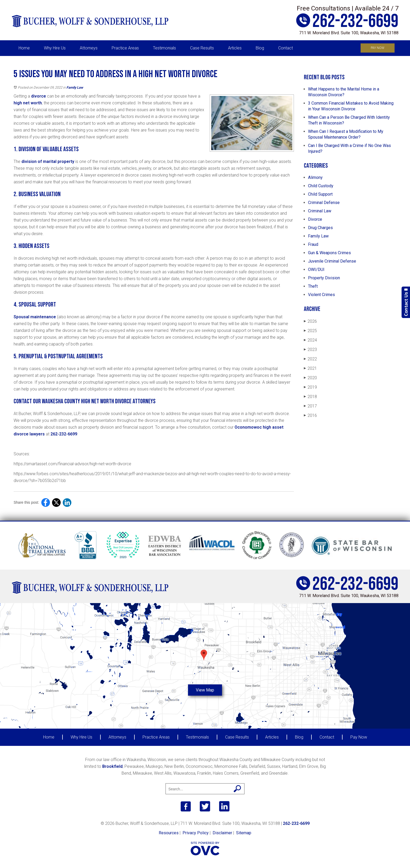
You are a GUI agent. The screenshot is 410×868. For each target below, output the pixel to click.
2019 (310, 387)
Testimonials (164, 48)
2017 (310, 406)
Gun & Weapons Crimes (329, 253)
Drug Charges (320, 228)
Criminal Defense (324, 203)
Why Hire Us (55, 48)
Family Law (75, 87)
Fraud (313, 244)
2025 (310, 331)
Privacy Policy (196, 833)
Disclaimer (222, 833)
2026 (310, 321)
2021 (310, 368)
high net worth (28, 103)
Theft (313, 286)
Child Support (320, 194)
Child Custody (321, 186)
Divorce (315, 219)
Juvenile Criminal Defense (332, 261)
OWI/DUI (316, 270)
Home (24, 48)
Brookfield (112, 766)
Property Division (324, 278)
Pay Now (378, 48)
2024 (310, 340)
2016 (310, 415)
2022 (310, 359)
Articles (235, 48)
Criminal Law (320, 211)
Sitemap (244, 833)
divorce (39, 96)
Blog (260, 48)
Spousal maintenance (35, 317)
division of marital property (48, 161)
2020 (310, 378)
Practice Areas (125, 48)
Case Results (202, 48)
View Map (205, 690)
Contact (286, 48)
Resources (169, 833)
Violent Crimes (321, 295)
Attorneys (89, 48)
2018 (310, 397)
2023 (310, 350)
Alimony (315, 177)
